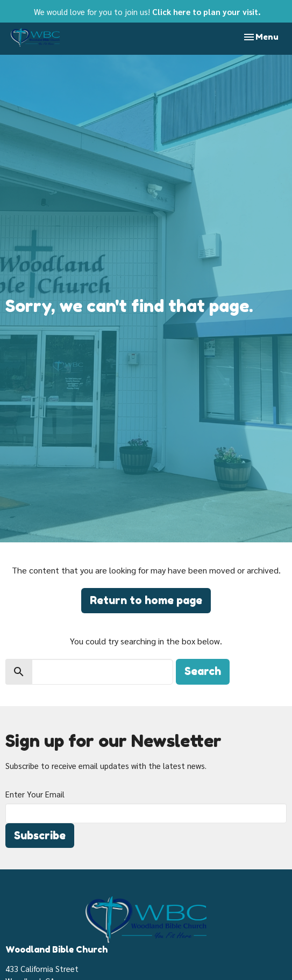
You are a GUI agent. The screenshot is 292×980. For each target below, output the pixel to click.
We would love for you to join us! (147, 12)
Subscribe (40, 836)
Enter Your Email (35, 794)
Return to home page (146, 600)
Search (203, 671)
